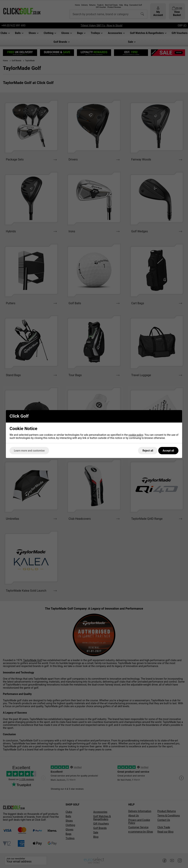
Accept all (168, 451)
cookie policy (136, 435)
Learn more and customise (29, 451)
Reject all (148, 451)
